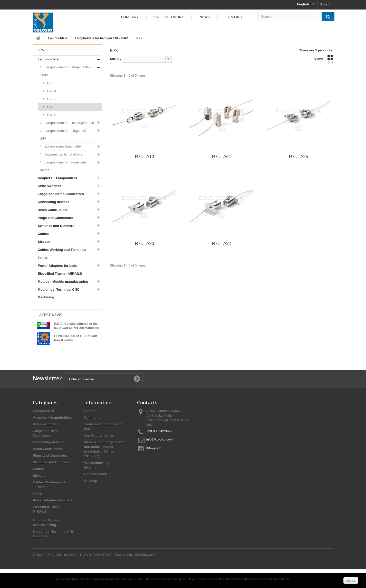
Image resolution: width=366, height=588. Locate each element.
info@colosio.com (160, 459)
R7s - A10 (145, 157)
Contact (234, 17)
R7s (50, 107)
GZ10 (51, 99)
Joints (43, 258)
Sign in (325, 4)
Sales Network (169, 17)
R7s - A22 (222, 244)
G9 (49, 83)
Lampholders (58, 38)
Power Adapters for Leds (57, 266)
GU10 (51, 91)
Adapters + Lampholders (57, 178)
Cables (43, 234)
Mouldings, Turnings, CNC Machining (59, 293)
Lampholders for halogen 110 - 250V (101, 38)
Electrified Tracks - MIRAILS (60, 274)
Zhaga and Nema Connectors (61, 194)
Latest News (50, 315)
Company (130, 17)
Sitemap (91, 500)
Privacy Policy (95, 493)
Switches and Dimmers (56, 226)
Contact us (93, 430)
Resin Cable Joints (53, 210)
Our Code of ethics (99, 455)
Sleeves (44, 242)
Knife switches (49, 186)
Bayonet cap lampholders (63, 154)
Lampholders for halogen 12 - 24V (64, 135)
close (351, 581)
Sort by (116, 59)
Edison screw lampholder (63, 146)
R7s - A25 (299, 157)
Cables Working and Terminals (62, 250)
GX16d (52, 115)
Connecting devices (54, 202)
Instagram (154, 467)
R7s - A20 (145, 244)
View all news (68, 365)
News (205, 17)
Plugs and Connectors (55, 218)
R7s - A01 (222, 157)
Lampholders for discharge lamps (69, 123)
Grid (330, 59)
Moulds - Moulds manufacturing (63, 282)
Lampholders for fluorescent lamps (63, 166)
